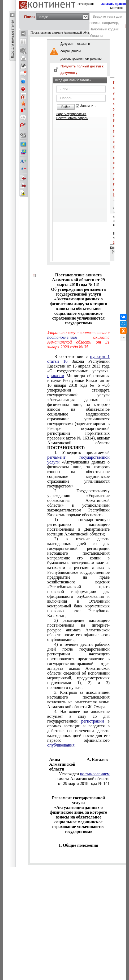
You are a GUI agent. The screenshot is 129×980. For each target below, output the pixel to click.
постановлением (62, 337)
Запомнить (88, 106)
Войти (66, 107)
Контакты (117, 8)
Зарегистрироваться (71, 114)
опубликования (61, 745)
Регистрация (86, 4)
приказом (56, 376)
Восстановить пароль (72, 118)
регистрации (93, 721)
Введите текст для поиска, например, (106, 26)
